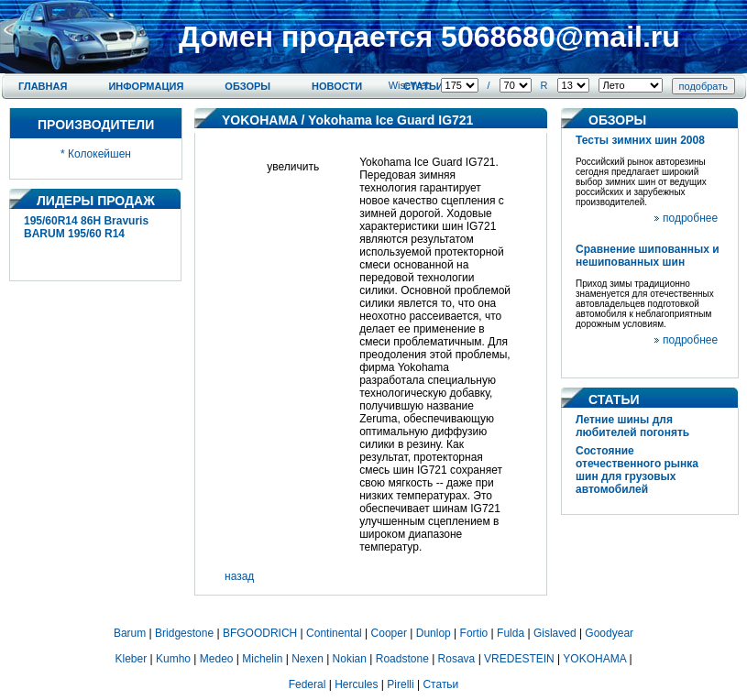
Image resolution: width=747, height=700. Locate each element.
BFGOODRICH (260, 633)
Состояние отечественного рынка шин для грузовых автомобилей (637, 470)
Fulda (511, 633)
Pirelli (400, 684)
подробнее (690, 218)
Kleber (132, 659)
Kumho (173, 659)
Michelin (262, 659)
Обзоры (247, 86)
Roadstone (402, 659)
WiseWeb (410, 85)
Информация (146, 86)
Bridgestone (184, 633)
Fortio (474, 633)
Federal (308, 684)
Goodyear (609, 633)
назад (239, 576)
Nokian (350, 659)
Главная (43, 86)
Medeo (217, 659)
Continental (334, 633)
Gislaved (555, 633)
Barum (130, 633)
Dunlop (434, 633)
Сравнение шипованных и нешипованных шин (648, 256)
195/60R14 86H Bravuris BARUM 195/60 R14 (86, 227)
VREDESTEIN (519, 659)
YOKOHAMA (260, 120)
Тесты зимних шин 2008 (640, 140)
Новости (337, 86)
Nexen (308, 659)
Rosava (457, 659)
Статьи (440, 684)
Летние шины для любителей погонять (632, 426)
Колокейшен (99, 154)
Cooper (389, 633)
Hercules (356, 684)
